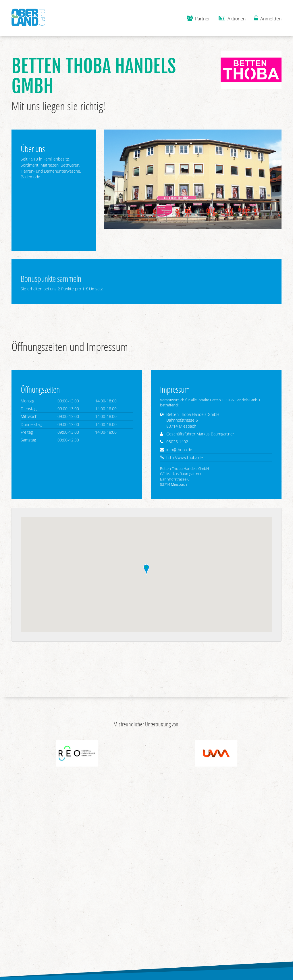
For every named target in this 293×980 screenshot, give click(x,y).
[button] (146, 569)
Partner (198, 19)
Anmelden (268, 19)
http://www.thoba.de (185, 457)
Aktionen (232, 19)
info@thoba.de (179, 450)
